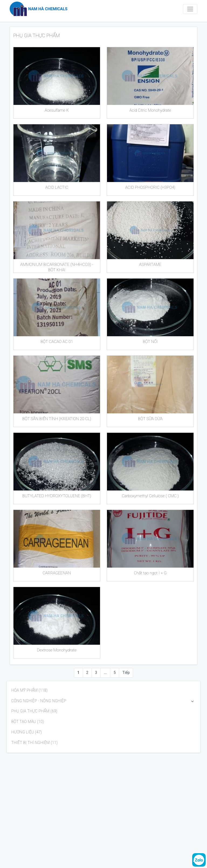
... (105, 673)
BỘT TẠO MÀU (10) (28, 722)
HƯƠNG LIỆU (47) (27, 732)
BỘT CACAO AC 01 (57, 342)
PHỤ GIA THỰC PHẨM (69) (34, 711)
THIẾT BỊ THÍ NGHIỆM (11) (34, 743)
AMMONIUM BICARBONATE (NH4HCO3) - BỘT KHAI (57, 267)
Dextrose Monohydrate (57, 650)
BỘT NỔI (150, 342)
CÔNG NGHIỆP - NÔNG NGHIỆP (39, 701)
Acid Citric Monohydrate (150, 110)
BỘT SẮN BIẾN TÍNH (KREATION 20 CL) (57, 419)
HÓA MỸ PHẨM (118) (30, 690)
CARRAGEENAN (57, 573)
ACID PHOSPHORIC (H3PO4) (150, 187)
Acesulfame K (57, 110)
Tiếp (126, 673)
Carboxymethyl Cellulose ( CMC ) (150, 496)
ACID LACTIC (57, 187)
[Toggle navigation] (190, 9)
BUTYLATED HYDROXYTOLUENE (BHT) (57, 496)
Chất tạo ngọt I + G (150, 573)
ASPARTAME (150, 265)
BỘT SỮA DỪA (150, 419)
